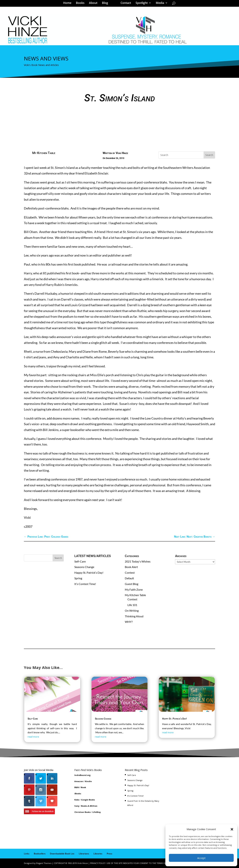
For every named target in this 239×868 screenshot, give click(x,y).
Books (81, 4)
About (94, 4)
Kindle (88, 781)
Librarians (84, 854)
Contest (130, 573)
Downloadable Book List (62, 854)
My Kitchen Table (44, 153)
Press (109, 854)
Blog (106, 4)
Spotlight (140, 4)
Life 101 (132, 605)
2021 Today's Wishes (138, 561)
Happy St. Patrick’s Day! (89, 573)
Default (129, 578)
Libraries (98, 854)
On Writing (132, 611)
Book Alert (131, 567)
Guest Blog (132, 584)
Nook (83, 787)
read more (33, 737)
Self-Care (80, 561)
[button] (232, 829)
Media (159, 4)
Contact (125, 4)
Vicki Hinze (122, 153)
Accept (201, 858)
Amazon (79, 781)
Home (69, 4)
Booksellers (40, 854)
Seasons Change (84, 567)
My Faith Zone (134, 589)
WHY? (129, 622)
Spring (78, 578)
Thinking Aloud (134, 616)
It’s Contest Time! (85, 584)
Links (27, 854)
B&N (77, 787)
